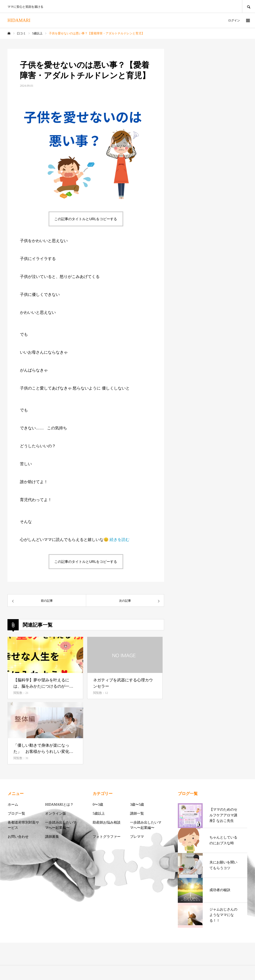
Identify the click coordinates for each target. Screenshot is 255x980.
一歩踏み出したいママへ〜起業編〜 (61, 825)
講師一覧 (137, 814)
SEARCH (249, 6)
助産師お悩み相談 (107, 822)
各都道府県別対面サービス (23, 825)
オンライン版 (56, 814)
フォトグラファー (107, 837)
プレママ (137, 837)
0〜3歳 (98, 805)
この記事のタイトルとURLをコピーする (86, 219)
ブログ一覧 (16, 814)
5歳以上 (99, 814)
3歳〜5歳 (137, 805)
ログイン (234, 20)
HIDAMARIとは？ (59, 805)
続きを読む (120, 540)
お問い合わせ (18, 837)
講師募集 (52, 837)
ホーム (13, 805)
